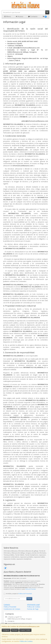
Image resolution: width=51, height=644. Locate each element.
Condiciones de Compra (12, 609)
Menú (8, 16)
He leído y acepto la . (19, 594)
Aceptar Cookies (25, 630)
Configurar (6, 630)
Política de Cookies (26, 641)
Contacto (33, 16)
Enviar (29, 599)
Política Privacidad (10, 607)
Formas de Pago (33, 609)
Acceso (20, 16)
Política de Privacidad (31, 589)
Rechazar (15, 630)
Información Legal (33, 605)
